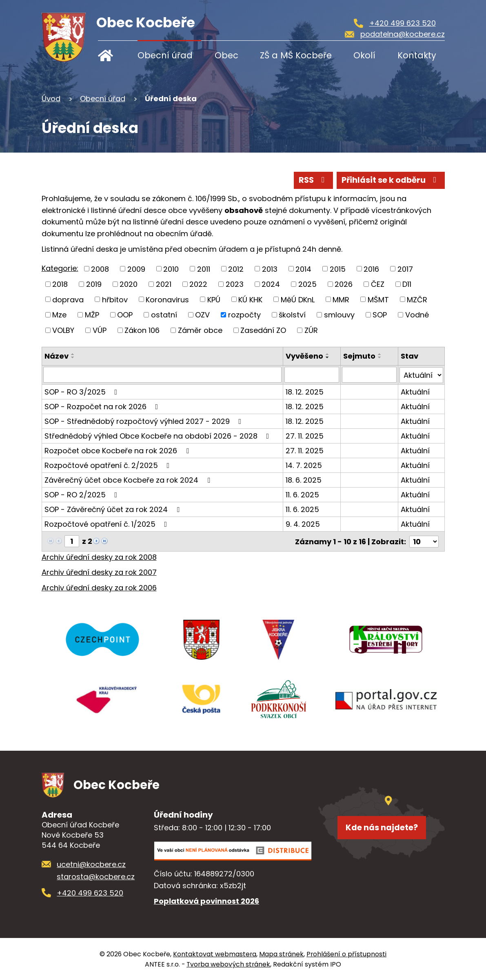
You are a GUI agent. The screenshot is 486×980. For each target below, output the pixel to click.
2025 (307, 284)
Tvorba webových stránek (228, 964)
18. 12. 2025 (305, 391)
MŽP (92, 315)
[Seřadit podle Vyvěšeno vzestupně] (328, 354)
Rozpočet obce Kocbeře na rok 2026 (118, 450)
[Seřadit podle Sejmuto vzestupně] (380, 354)
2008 (100, 269)
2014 (303, 269)
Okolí (364, 55)
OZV (202, 315)
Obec (226, 55)
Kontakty (417, 55)
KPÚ (214, 299)
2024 (271, 284)
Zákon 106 (142, 330)
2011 (204, 269)
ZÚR (311, 330)
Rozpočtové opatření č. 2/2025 (109, 465)
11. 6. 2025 (303, 494)
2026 (344, 284)
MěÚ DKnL (298, 299)
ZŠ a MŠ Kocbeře (296, 55)
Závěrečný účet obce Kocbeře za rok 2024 (129, 479)
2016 (371, 269)
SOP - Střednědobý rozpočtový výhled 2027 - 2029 (145, 420)
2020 (129, 284)
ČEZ (378, 284)
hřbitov (115, 299)
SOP (380, 315)
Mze (59, 315)
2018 (60, 284)
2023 (235, 284)
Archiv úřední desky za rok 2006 (99, 587)
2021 (164, 284)
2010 (171, 269)
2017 (405, 269)
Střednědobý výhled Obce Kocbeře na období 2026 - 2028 (159, 435)
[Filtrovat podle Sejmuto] (370, 375)
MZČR (417, 299)
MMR (341, 299)
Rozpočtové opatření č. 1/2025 (108, 523)
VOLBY (63, 330)
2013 (270, 269)
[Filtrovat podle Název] (163, 375)
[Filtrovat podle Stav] (422, 375)
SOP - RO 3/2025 (83, 391)
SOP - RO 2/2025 (83, 494)
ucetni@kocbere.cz (91, 864)
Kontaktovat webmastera (215, 954)
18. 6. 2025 (304, 479)
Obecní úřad (165, 55)
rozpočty (244, 315)
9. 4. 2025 (303, 523)
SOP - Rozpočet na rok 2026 (103, 406)
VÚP (100, 330)
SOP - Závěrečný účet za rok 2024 (114, 509)
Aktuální (416, 391)
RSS (312, 180)
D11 (407, 284)
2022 (198, 284)
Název (57, 356)
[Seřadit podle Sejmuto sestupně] (380, 357)
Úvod (111, 55)
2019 (94, 284)
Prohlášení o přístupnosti (346, 954)
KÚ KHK (250, 299)
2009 (136, 269)
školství (292, 315)
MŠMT (378, 299)
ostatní (164, 315)
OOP (125, 315)
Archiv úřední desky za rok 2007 (99, 571)
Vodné (417, 315)
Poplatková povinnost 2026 (206, 901)
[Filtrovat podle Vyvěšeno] (312, 375)
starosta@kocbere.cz (96, 877)
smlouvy (339, 315)
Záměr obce (200, 330)
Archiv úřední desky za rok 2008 (99, 556)
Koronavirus (167, 299)
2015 (338, 269)
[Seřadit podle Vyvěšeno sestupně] (328, 357)
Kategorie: (60, 268)
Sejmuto (360, 356)
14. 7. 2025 (304, 465)
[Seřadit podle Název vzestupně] (73, 354)
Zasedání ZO (263, 330)
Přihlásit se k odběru (390, 180)
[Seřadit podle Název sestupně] (73, 357)
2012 (236, 269)
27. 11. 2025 (305, 435)
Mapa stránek (281, 954)
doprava (68, 299)
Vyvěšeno (305, 356)
